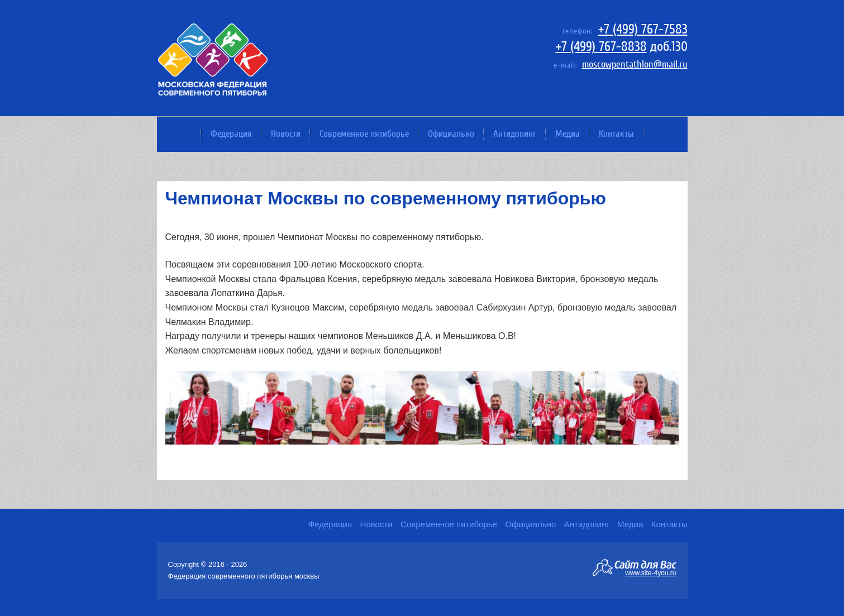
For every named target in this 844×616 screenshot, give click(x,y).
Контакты (616, 134)
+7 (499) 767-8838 (601, 47)
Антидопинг (515, 134)
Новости (286, 134)
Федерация (231, 134)
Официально (451, 134)
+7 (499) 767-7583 (643, 29)
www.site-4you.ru (650, 572)
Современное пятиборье (364, 134)
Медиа (568, 134)
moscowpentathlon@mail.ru (635, 65)
